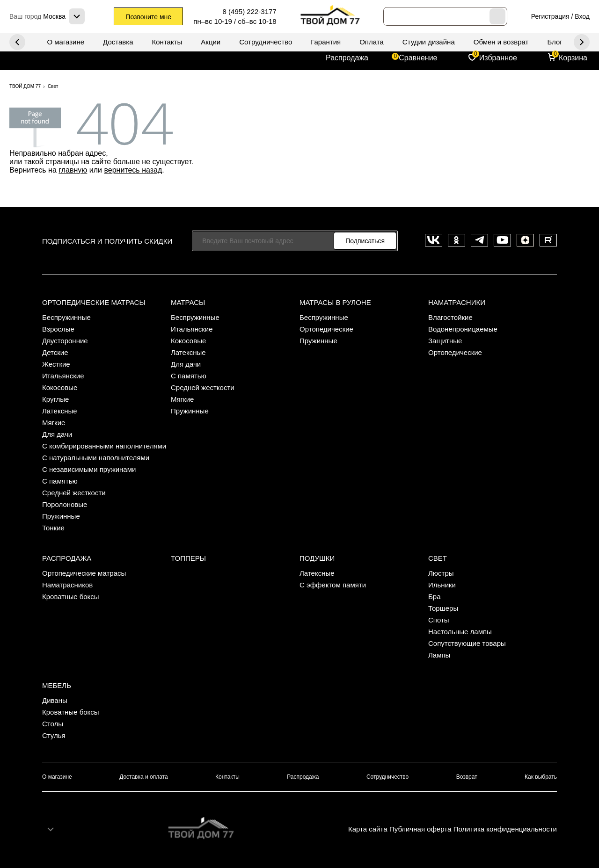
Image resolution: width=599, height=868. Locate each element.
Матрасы (188, 302)
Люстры (441, 573)
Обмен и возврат (501, 42)
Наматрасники (457, 302)
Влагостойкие (450, 317)
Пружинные (61, 516)
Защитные (445, 341)
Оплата (372, 42)
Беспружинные (66, 317)
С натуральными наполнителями (96, 458)
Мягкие (54, 423)
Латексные (60, 411)
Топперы (188, 558)
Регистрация (550, 16)
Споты (439, 620)
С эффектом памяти (333, 585)
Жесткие (56, 364)
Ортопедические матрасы (94, 302)
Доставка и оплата (144, 777)
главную (73, 170)
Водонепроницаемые (463, 329)
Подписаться (365, 241)
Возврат (467, 777)
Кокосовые (60, 387)
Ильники (442, 585)
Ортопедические (326, 329)
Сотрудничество (266, 42)
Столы (53, 724)
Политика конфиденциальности (505, 829)
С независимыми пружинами (89, 469)
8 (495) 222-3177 (250, 11)
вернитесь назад (133, 170)
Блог (555, 42)
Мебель (57, 685)
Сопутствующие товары (467, 643)
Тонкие (53, 528)
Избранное (498, 58)
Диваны (55, 700)
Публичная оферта (420, 829)
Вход (582, 16)
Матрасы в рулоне (335, 302)
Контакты (167, 42)
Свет (438, 558)
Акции (211, 42)
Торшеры (443, 608)
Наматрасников (67, 585)
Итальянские (63, 376)
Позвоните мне (148, 17)
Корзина (573, 58)
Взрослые (58, 329)
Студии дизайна (429, 42)
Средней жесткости (74, 493)
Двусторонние (65, 341)
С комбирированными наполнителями (104, 446)
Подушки (317, 558)
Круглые (55, 399)
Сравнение (418, 58)
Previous (582, 42)
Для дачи (57, 434)
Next (17, 42)
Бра (435, 597)
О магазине (66, 42)
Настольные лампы (460, 632)
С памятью (60, 481)
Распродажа (347, 58)
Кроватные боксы (71, 597)
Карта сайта (368, 829)
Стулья (54, 735)
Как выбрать (541, 777)
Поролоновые (65, 504)
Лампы (439, 655)
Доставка (118, 42)
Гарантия (326, 42)
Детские (55, 352)
